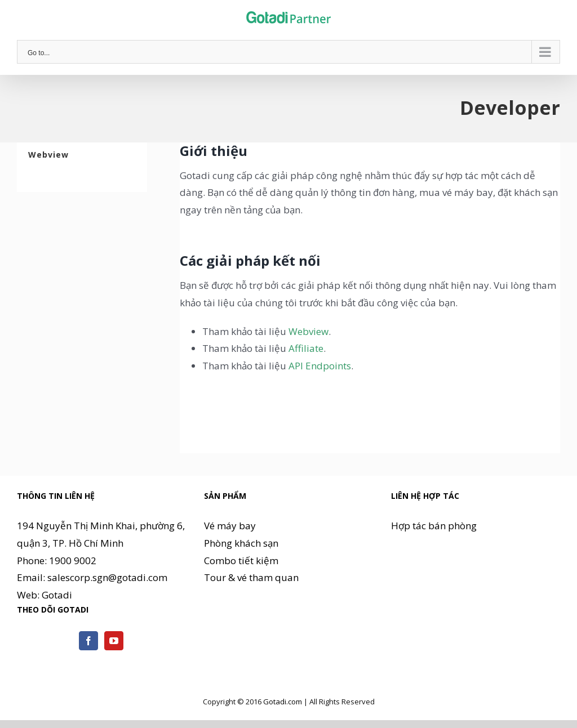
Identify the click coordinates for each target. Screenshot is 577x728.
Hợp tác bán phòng (434, 526)
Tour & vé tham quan (251, 577)
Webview (309, 331)
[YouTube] (114, 641)
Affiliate (306, 348)
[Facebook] (88, 641)
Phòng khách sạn (241, 543)
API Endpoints (320, 366)
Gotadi (57, 595)
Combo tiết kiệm (241, 560)
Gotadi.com (283, 702)
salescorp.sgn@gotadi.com (107, 577)
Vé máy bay (230, 526)
